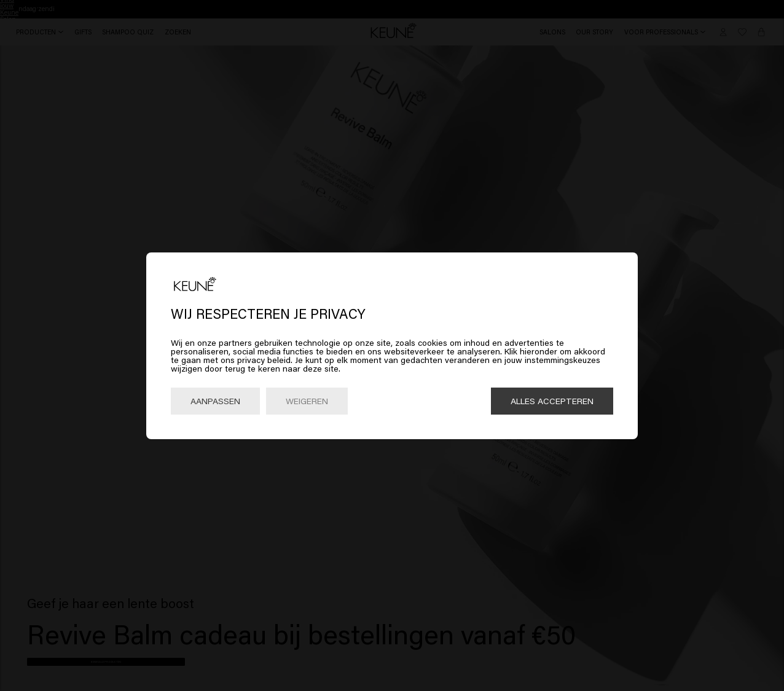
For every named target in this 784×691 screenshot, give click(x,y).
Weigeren (307, 401)
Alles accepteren (552, 401)
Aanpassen (215, 401)
